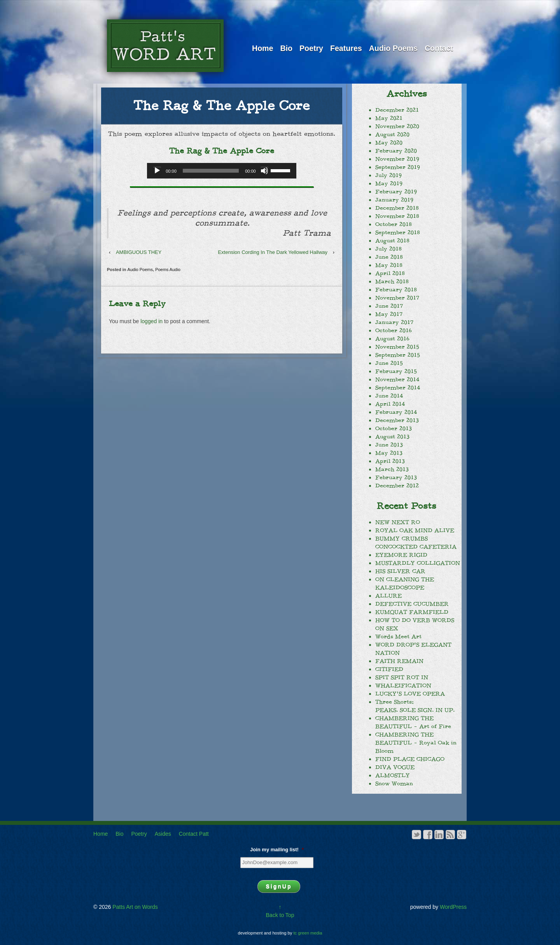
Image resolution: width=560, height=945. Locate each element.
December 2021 (397, 110)
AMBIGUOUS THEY (139, 252)
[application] (221, 171)
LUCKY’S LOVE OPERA (410, 694)
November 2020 (397, 126)
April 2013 (390, 461)
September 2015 (398, 355)
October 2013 (394, 429)
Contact (439, 48)
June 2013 (389, 445)
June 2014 (389, 396)
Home (262, 48)
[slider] (211, 171)
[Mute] (264, 171)
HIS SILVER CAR (400, 571)
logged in (151, 321)
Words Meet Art (398, 637)
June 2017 (389, 306)
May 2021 (389, 118)
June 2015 (389, 363)
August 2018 (392, 241)
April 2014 (390, 404)
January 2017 (394, 322)
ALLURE (388, 596)
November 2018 (397, 216)
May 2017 (389, 314)
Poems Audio (168, 269)
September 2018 (398, 233)
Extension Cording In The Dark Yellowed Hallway (273, 252)
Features (346, 48)
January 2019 (394, 200)
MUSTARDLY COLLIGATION (418, 563)
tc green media (308, 933)
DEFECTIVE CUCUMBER (412, 604)
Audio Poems (393, 48)
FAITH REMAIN (399, 661)
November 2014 (397, 380)
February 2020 (396, 151)
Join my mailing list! (277, 850)
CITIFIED (389, 669)
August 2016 (392, 339)
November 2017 (397, 298)
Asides (163, 834)
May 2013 (389, 453)
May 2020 (389, 143)
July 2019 (388, 175)
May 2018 (389, 265)
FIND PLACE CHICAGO (410, 759)
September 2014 (398, 388)
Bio (286, 48)
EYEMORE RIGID (401, 555)
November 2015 (397, 347)
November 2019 (397, 159)
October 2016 (394, 331)
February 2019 (396, 192)
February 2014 (396, 412)
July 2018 (388, 249)
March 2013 (392, 469)
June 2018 (389, 257)
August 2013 (392, 437)
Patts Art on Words (134, 907)
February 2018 (396, 290)
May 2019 (389, 184)
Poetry (311, 48)
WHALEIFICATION (403, 686)
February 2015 (396, 371)
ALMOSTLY (393, 775)
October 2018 (394, 224)
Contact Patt (194, 834)
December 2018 (397, 208)
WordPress (453, 907)
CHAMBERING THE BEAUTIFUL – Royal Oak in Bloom (416, 743)
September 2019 (398, 167)
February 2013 (396, 478)
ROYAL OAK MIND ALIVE (415, 530)
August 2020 (392, 135)
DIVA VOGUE (395, 767)
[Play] (157, 171)
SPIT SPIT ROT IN (402, 677)
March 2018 (392, 282)
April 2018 (390, 273)
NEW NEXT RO (398, 522)
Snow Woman (394, 784)
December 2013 (397, 420)
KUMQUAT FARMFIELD (412, 612)
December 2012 (397, 486)
